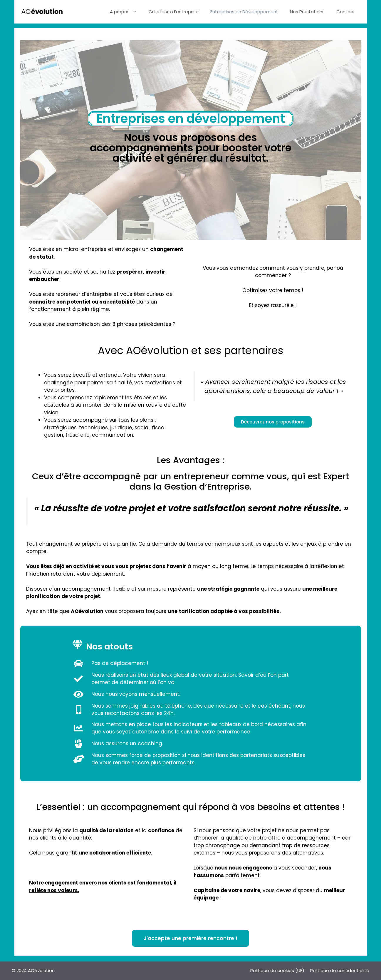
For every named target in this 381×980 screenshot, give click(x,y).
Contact (346, 12)
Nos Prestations (307, 12)
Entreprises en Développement (244, 12)
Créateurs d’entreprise (174, 12)
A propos (126, 12)
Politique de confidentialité (340, 970)
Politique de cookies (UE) (277, 970)
